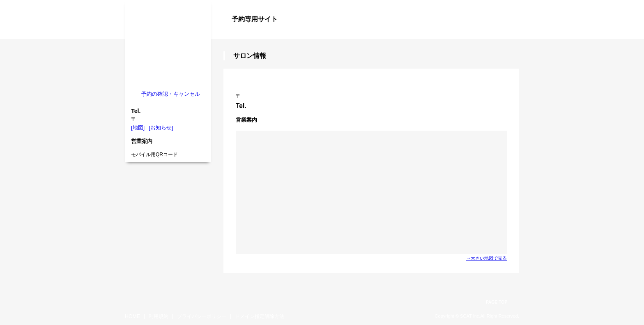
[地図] (138, 128)
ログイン (503, 34)
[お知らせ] (161, 128)
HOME (132, 316)
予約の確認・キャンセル (171, 94)
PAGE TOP (497, 302)
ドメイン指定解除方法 (260, 316)
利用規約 (159, 316)
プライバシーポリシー (202, 316)
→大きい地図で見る (486, 258)
